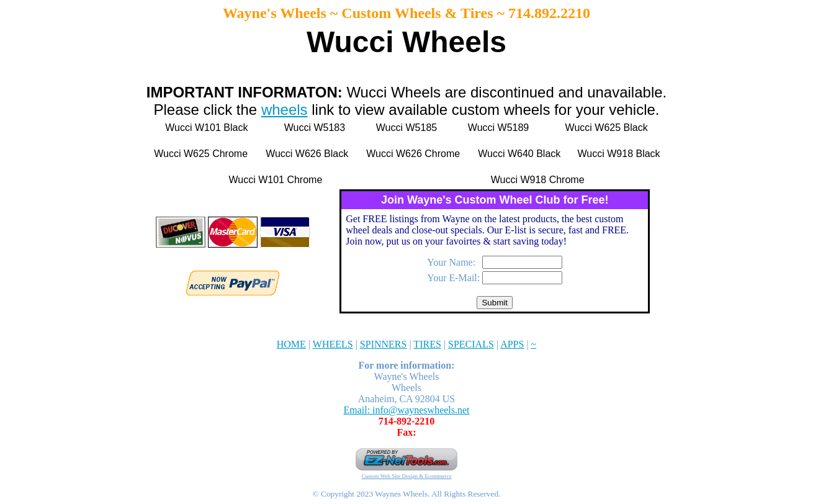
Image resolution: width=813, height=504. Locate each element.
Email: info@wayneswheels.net (406, 410)
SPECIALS (471, 344)
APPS (512, 344)
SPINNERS (384, 344)
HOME (291, 344)
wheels (285, 110)
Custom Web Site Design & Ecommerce (407, 476)
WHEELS (333, 344)
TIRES (427, 344)
